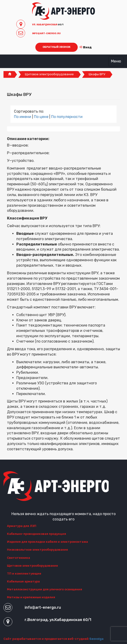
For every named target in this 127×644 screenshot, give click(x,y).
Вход (86, 47)
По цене (42, 117)
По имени (23, 117)
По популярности (67, 117)
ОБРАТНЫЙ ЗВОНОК (57, 47)
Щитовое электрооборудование (49, 74)
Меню (116, 61)
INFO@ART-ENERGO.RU (46, 33)
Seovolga (96, 639)
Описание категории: (28, 139)
